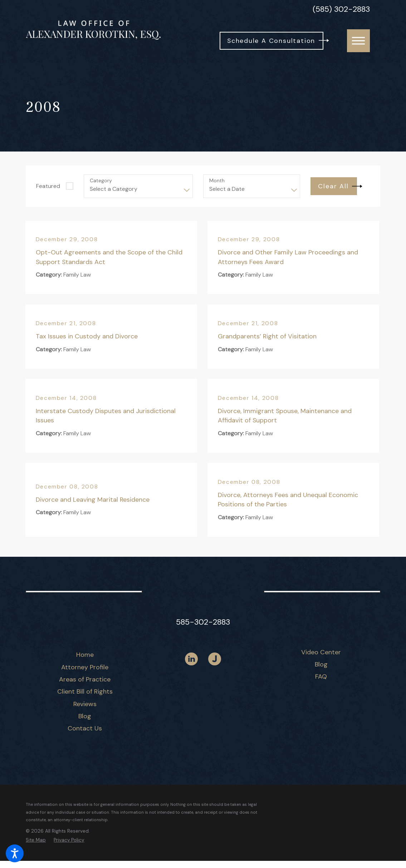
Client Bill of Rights (85, 691)
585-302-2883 (203, 622)
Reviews (85, 704)
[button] (15, 853)
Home (85, 655)
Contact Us (85, 728)
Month (217, 181)
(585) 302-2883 (341, 9)
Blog (85, 716)
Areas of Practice (85, 679)
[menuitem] (85, 655)
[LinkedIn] (191, 659)
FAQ (321, 676)
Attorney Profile (85, 667)
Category (101, 181)
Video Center (321, 652)
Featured (48, 186)
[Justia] (215, 659)
